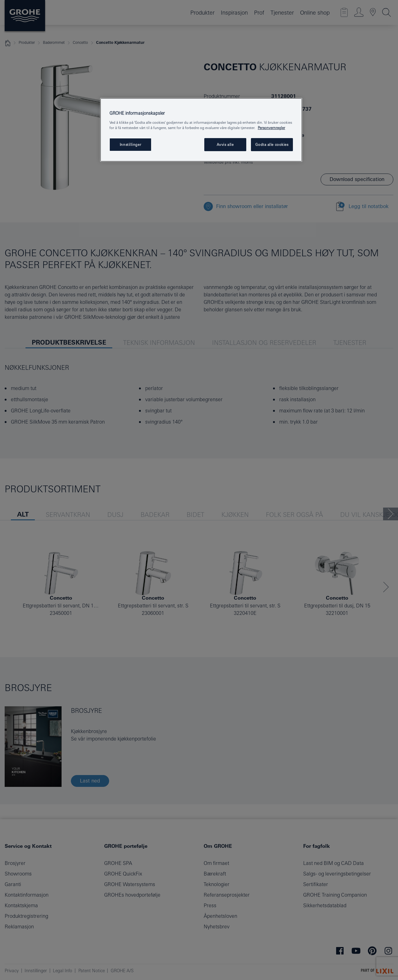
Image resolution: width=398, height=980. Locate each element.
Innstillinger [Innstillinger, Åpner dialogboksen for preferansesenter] (130, 144)
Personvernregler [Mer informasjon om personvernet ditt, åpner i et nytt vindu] (271, 128)
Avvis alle (225, 144)
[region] (201, 130)
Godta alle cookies (272, 144)
